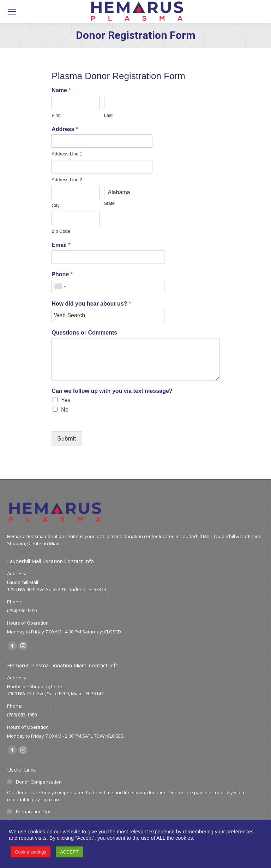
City (55, 205)
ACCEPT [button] (69, 852)
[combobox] (60, 287)
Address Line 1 (67, 154)
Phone (62, 274)
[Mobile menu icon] (12, 12)
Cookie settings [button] (31, 852)
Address (65, 129)
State (109, 203)
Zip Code (61, 231)
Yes (66, 400)
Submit (67, 439)
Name (61, 90)
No (65, 410)
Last (109, 115)
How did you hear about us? (91, 304)
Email (61, 245)
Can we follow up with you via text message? (112, 391)
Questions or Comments (84, 333)
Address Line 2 (67, 180)
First (56, 115)
